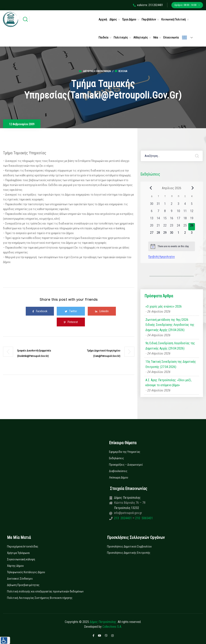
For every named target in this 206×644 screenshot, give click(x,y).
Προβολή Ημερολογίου (162, 257)
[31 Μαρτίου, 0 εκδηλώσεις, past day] (158, 205)
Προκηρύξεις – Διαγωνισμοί (126, 465)
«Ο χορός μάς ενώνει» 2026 (164, 306)
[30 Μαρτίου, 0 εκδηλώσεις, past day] (152, 205)
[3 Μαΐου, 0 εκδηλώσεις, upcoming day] (192, 234)
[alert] (172, 246)
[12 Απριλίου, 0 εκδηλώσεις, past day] (192, 212)
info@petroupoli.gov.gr (128, 513)
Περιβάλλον (149, 19)
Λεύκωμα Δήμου (119, 477)
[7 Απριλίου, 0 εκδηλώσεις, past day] (158, 212)
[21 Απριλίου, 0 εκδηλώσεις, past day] (158, 227)
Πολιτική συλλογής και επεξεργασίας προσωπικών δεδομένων (45, 591)
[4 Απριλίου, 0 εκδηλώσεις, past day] (185, 205)
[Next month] (193, 188)
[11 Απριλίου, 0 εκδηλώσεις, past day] (185, 212)
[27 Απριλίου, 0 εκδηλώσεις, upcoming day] (152, 234)
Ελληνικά (184, 38)
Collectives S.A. (112, 627)
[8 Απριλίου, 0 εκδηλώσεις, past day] (165, 212)
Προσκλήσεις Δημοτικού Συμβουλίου (129, 546)
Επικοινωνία (171, 38)
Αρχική (103, 19)
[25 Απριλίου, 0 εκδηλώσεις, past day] (185, 227)
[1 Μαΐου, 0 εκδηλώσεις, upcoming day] (178, 234)
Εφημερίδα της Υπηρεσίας (125, 452)
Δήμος (113, 19)
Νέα (156, 38)
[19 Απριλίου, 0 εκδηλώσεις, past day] (192, 219)
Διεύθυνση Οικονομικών (97, 71)
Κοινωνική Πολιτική (174, 19)
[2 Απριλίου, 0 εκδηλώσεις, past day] (172, 205)
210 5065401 (144, 518)
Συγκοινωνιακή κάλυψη (21, 559)
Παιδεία (103, 38)
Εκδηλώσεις (116, 458)
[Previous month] (151, 188)
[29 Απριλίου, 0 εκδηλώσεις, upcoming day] (165, 234)
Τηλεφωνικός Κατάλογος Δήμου (26, 572)
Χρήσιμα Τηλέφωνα (18, 553)
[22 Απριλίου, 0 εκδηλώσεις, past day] (165, 227)
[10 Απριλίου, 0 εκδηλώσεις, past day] (178, 212)
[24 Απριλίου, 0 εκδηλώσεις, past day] (178, 227)
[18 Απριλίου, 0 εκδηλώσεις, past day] (185, 219)
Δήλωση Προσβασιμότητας (23, 585)
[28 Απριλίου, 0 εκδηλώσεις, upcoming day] (158, 234)
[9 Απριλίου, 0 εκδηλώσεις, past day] (172, 212)
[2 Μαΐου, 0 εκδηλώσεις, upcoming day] (185, 234)
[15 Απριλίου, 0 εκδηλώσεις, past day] (165, 219)
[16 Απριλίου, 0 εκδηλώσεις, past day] (172, 219)
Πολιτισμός (121, 38)
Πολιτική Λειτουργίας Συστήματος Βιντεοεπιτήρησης (40, 598)
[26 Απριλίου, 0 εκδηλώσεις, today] (192, 227)
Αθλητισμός (141, 38)
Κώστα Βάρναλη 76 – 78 (130, 503)
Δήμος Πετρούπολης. (103, 622)
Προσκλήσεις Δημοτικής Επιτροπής (129, 553)
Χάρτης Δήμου (15, 566)
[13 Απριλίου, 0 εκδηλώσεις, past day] (152, 219)
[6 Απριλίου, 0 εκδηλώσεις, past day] (152, 212)
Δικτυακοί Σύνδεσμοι (20, 579)
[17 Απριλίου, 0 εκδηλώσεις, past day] (178, 219)
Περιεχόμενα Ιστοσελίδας (23, 546)
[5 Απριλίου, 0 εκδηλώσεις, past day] (192, 205)
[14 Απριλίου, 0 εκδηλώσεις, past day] (158, 219)
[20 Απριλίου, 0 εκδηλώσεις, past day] (152, 227)
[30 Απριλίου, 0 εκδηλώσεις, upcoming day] (172, 234)
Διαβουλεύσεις (118, 471)
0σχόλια (121, 71)
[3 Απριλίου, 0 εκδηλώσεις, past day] (178, 205)
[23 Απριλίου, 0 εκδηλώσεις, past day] (172, 227)
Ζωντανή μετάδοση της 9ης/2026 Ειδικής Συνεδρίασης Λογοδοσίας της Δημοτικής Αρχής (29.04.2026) (170, 325)
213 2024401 (123, 518)
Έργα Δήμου (129, 19)
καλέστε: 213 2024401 (148, 5)
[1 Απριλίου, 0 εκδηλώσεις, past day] (165, 205)
